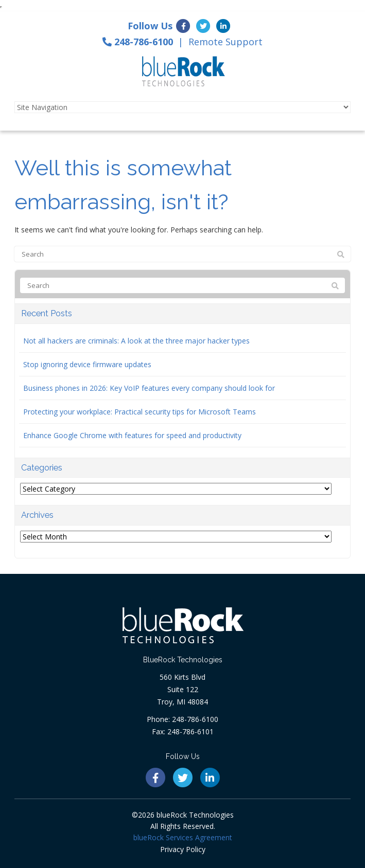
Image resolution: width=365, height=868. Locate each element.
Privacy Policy (183, 849)
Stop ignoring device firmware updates (87, 364)
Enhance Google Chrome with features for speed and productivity (132, 435)
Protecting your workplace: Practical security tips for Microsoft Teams (140, 412)
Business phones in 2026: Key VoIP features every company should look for (149, 388)
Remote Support (225, 42)
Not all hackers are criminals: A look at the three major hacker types (136, 341)
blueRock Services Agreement (183, 837)
